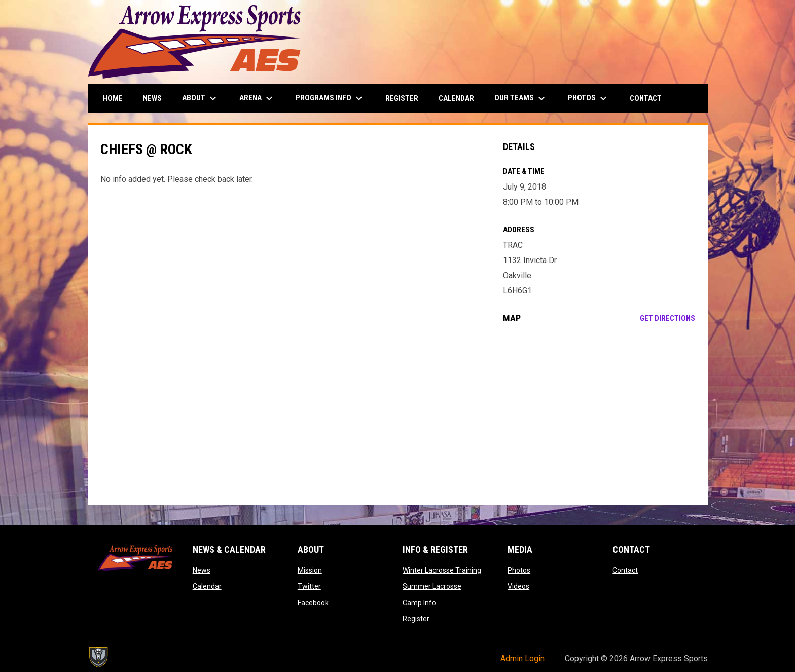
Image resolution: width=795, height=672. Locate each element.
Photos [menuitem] (589, 98)
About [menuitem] (201, 98)
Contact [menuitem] (646, 98)
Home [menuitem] (113, 98)
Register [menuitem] (402, 98)
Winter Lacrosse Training (442, 570)
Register (416, 619)
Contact (625, 570)
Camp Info (419, 603)
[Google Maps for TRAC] (599, 414)
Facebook (313, 603)
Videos (518, 586)
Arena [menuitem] (257, 98)
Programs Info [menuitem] (330, 98)
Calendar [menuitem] (456, 98)
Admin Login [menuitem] (522, 659)
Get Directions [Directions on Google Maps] (667, 318)
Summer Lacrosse (432, 586)
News (202, 570)
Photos (519, 570)
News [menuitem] (152, 98)
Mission (310, 570)
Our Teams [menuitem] (521, 98)
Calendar (207, 586)
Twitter (309, 586)
